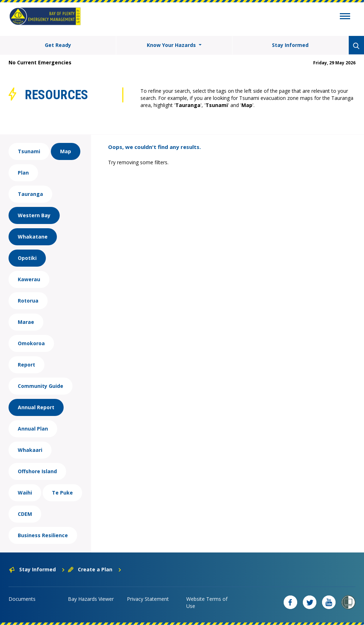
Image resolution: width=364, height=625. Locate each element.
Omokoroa (31, 343)
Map (66, 151)
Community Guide (41, 386)
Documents (22, 599)
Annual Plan (33, 429)
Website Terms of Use (207, 602)
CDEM (25, 514)
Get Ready (58, 45)
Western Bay (34, 215)
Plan (23, 173)
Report (26, 365)
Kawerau (29, 279)
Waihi (25, 493)
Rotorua (28, 301)
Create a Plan (95, 569)
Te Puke (62, 493)
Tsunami (29, 151)
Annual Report (36, 407)
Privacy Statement (148, 599)
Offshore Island (37, 471)
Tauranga (30, 194)
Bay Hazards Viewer (91, 599)
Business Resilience (43, 535)
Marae (26, 322)
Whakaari (30, 450)
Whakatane (33, 237)
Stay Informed (290, 45)
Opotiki (27, 258)
